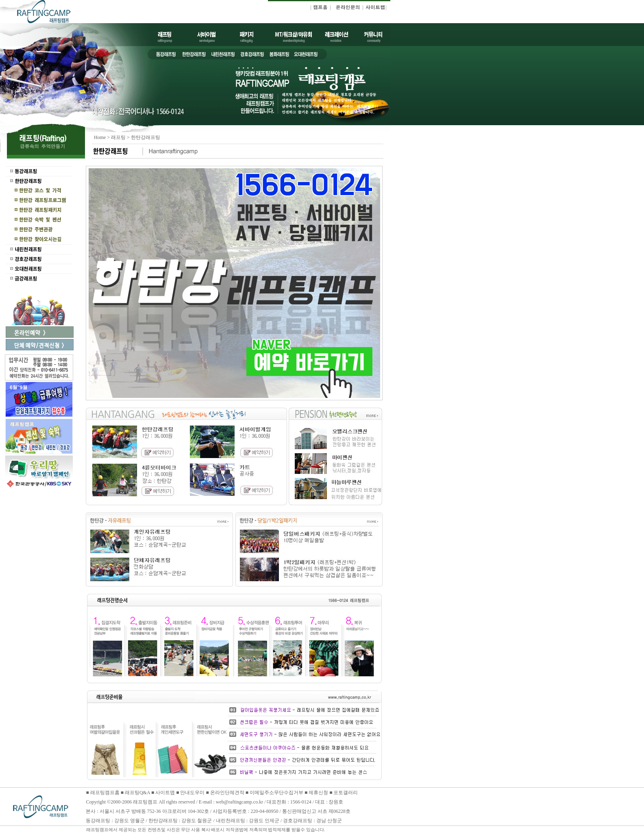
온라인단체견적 (228, 793)
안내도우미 (193, 793)
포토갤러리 (346, 793)
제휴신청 (318, 793)
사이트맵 (165, 793)
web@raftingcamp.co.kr (239, 802)
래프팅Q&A (137, 793)
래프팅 (118, 137)
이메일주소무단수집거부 (277, 793)
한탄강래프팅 (146, 137)
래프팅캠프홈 (104, 793)
